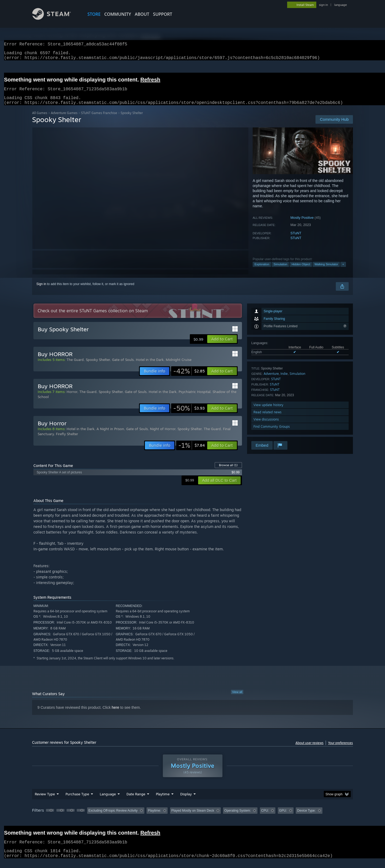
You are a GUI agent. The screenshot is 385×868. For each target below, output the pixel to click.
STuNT (296, 240)
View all (237, 698)
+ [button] (343, 271)
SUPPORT (163, 14)
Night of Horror (163, 435)
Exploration (262, 271)
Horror (72, 398)
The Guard (75, 366)
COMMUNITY (118, 14)
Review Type (45, 800)
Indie (284, 380)
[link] (189, 377)
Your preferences (340, 749)
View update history (268, 411)
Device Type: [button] (306, 817)
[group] (192, 817)
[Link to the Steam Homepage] (56, 18)
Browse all (228, 472)
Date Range (136, 800)
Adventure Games (64, 119)
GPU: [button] (283, 817)
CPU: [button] (265, 817)
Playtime (163, 800)
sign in (323, 5)
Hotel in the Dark (150, 366)
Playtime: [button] (154, 817)
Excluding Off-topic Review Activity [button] (113, 817)
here (115, 714)
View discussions (266, 426)
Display (186, 800)
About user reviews (309, 749)
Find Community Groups (272, 433)
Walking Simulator (326, 271)
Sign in (41, 290)
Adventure (271, 380)
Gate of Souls (123, 366)
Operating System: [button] (238, 817)
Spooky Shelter (98, 366)
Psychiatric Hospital (195, 398)
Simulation (280, 271)
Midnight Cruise (179, 366)
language (340, 5)
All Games (40, 119)
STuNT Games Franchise (99, 119)
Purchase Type (77, 800)
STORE (94, 14)
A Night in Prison (110, 435)
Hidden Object (301, 271)
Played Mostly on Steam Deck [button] (193, 817)
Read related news (267, 419)
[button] (222, 345)
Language (108, 800)
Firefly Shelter (67, 440)
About (142, 14)
